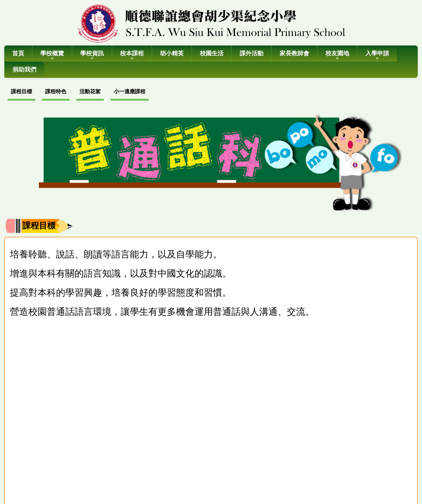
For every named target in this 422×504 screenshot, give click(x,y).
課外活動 (252, 53)
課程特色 (56, 91)
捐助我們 (24, 70)
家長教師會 (294, 53)
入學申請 (377, 56)
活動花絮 (90, 91)
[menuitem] (21, 92)
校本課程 (132, 56)
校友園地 (337, 56)
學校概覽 (52, 56)
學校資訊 (92, 56)
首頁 (18, 53)
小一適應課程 (130, 91)
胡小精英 (172, 53)
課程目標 (21, 91)
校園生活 (212, 53)
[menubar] (78, 92)
